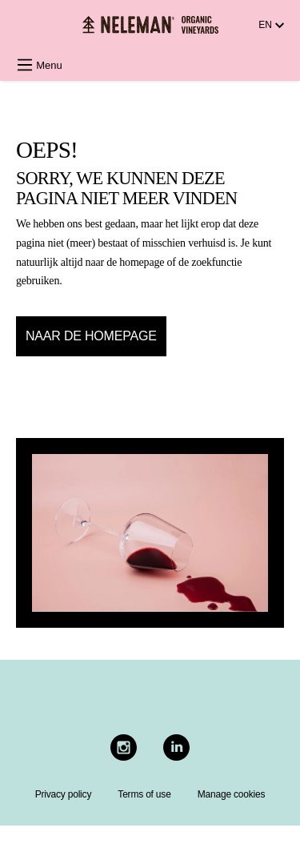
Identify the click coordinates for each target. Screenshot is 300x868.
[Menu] (44, 65)
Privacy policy (64, 794)
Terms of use (144, 794)
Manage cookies (232, 794)
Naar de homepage (91, 336)
